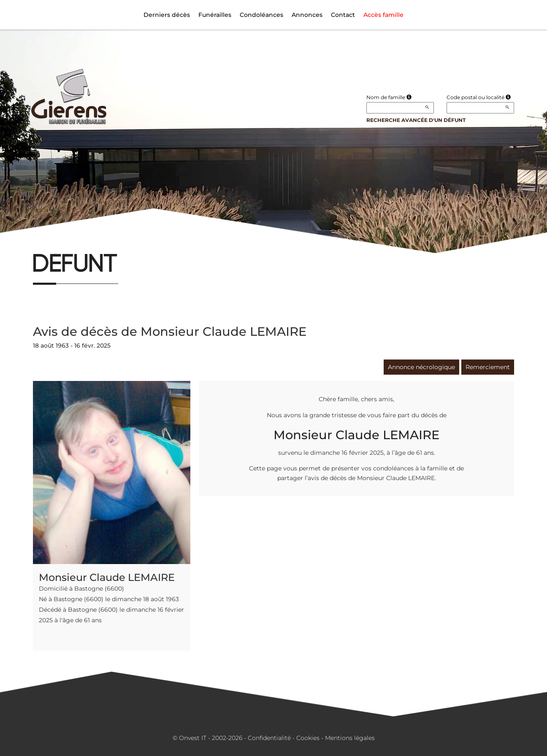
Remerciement (488, 367)
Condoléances (261, 15)
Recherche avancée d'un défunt (416, 120)
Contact (343, 15)
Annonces (307, 15)
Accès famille (383, 15)
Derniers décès (167, 15)
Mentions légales (350, 738)
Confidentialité (269, 738)
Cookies (308, 738)
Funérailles (215, 15)
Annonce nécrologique (421, 367)
